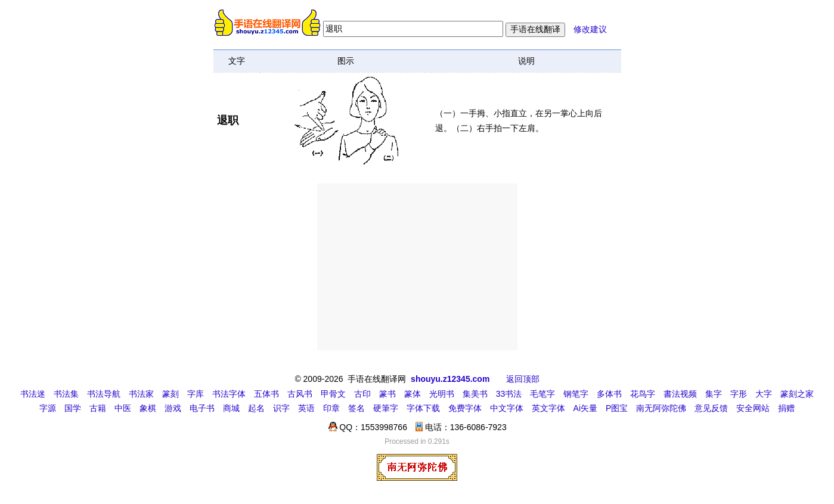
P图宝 (617, 408)
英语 (306, 408)
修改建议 (590, 29)
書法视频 (680, 394)
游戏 (173, 408)
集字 (714, 394)
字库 (196, 394)
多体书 (609, 394)
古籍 (98, 408)
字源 (48, 408)
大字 (764, 394)
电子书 (202, 408)
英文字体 (548, 408)
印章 (331, 408)
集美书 (475, 394)
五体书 (266, 394)
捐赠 (786, 408)
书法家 (141, 394)
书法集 (66, 394)
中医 (123, 408)
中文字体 (507, 408)
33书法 (509, 394)
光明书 (442, 394)
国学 (73, 408)
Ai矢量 (585, 408)
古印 (362, 394)
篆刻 (170, 394)
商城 (231, 408)
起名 (256, 408)
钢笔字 (576, 394)
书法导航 (104, 394)
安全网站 (753, 408)
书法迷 (33, 394)
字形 (739, 394)
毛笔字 (542, 394)
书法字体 (229, 394)
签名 (356, 408)
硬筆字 (386, 408)
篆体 (413, 394)
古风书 (300, 394)
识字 (281, 408)
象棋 (148, 408)
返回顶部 (523, 379)
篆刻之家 (797, 394)
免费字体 (465, 408)
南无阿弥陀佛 (661, 408)
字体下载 (423, 408)
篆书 (387, 394)
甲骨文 (333, 394)
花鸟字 (643, 394)
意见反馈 (711, 408)
